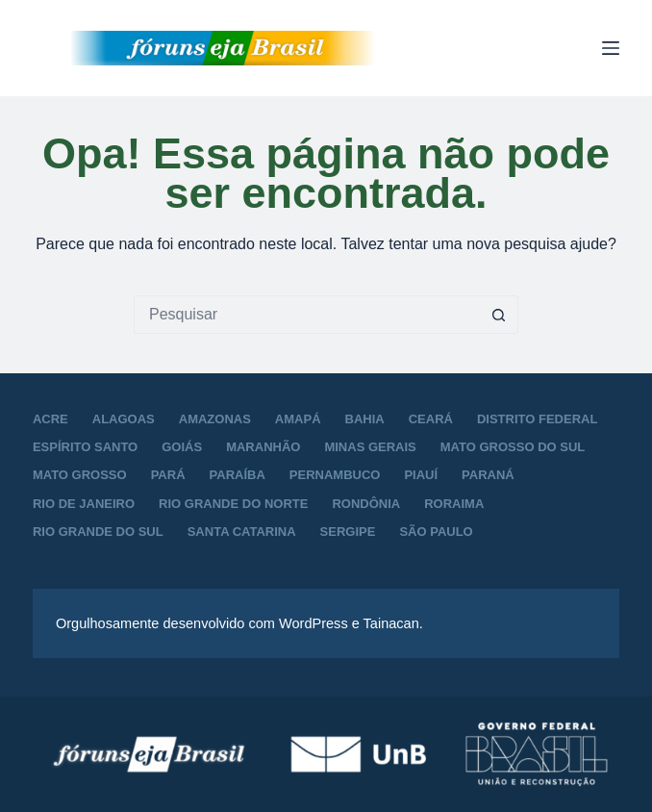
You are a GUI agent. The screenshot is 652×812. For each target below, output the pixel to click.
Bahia (365, 419)
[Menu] (611, 48)
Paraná (488, 475)
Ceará (431, 419)
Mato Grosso (80, 475)
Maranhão (263, 447)
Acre (50, 419)
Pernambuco (335, 475)
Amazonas (215, 419)
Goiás (182, 447)
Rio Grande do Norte (233, 504)
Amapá (298, 419)
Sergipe (348, 532)
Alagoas (124, 419)
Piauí (421, 475)
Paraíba (238, 475)
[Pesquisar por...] (307, 315)
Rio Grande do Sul (98, 532)
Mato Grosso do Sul (513, 447)
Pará (168, 475)
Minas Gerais (370, 447)
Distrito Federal (537, 419)
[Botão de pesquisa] (499, 315)
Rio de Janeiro (84, 504)
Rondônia (366, 504)
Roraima (454, 504)
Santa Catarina (242, 532)
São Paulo (436, 532)
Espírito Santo (85, 447)
